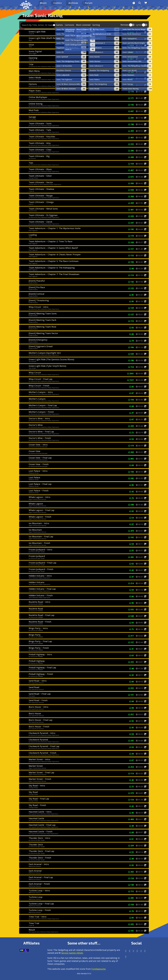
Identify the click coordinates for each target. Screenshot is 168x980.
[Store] (146, 3)
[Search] (140, 3)
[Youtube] (145, 951)
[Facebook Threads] (126, 957)
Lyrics (139, 25)
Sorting (96, 25)
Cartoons (69, 25)
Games (59, 25)
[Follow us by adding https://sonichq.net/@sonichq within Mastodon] (126, 951)
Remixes (125, 25)
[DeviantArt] (141, 951)
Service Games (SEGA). (72, 953)
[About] (134, 3)
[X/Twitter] (133, 951)
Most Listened (83, 25)
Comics (58, 3)
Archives (73, 3)
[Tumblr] (137, 951)
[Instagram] (130, 951)
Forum (89, 3)
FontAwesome (98, 969)
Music (43, 3)
